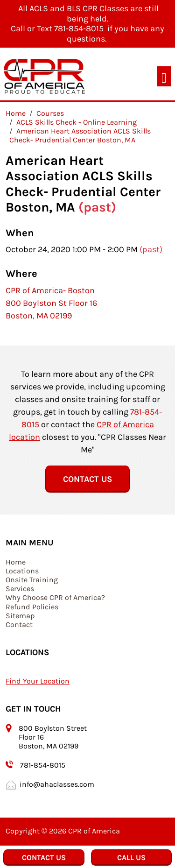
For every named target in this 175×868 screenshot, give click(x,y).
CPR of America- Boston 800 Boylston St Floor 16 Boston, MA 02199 (51, 303)
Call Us (131, 857)
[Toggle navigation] (164, 76)
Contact (19, 625)
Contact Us (87, 479)
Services (20, 589)
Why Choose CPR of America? (55, 597)
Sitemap (20, 616)
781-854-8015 (43, 765)
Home (16, 562)
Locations (22, 571)
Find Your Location (38, 681)
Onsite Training (32, 580)
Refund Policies (32, 607)
